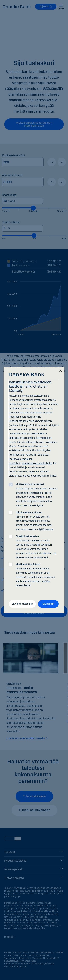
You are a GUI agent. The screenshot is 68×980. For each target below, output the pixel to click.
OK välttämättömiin (22, 604)
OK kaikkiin (48, 604)
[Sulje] (61, 371)
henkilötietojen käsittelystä (37, 463)
